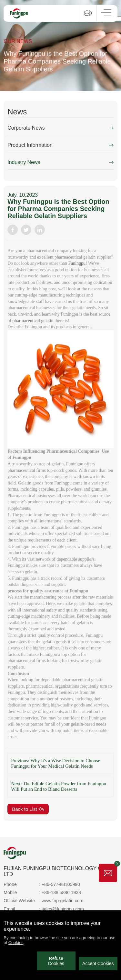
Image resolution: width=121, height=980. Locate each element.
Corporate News (26, 128)
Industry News (24, 162)
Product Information (30, 145)
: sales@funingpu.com (61, 909)
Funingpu (77, 263)
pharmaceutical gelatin (33, 321)
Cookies (16, 943)
